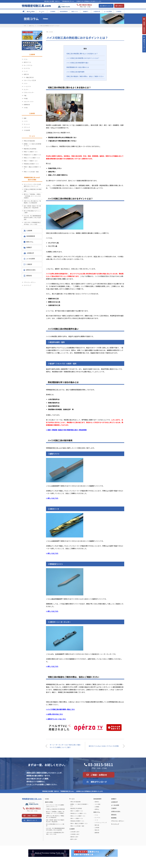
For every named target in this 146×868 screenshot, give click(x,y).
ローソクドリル (28, 65)
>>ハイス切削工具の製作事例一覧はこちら (60, 709)
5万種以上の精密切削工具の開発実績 (33, 190)
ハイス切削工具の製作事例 (75, 72)
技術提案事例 (29, 236)
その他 (26, 108)
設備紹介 (28, 247)
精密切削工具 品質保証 (30, 149)
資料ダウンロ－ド (144, 47)
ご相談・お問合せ (99, 775)
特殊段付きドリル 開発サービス (32, 155)
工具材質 (51, 32)
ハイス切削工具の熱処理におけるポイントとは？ (83, 58)
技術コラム (32, 26)
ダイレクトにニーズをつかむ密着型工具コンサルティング (32, 185)
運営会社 (28, 276)
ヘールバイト (27, 86)
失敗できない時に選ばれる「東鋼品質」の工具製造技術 (32, 202)
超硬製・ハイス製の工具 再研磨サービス (32, 145)
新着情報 (114, 818)
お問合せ (120, 6)
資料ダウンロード (107, 6)
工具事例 (28, 231)
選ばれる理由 (49, 802)
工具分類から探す (75, 832)
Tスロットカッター (29, 92)
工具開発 (97, 807)
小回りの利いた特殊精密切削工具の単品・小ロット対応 (32, 223)
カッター (26, 89)
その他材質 (27, 130)
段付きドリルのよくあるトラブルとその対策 (104, 746)
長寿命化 (97, 802)
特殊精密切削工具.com (36, 6)
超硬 (25, 118)
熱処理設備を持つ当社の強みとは (78, 67)
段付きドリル (27, 62)
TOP (25, 26)
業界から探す (74, 839)
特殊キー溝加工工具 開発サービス (32, 168)
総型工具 (26, 74)
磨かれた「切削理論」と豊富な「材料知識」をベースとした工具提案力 (32, 196)
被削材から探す (74, 837)
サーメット (27, 124)
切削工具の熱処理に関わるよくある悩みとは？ (82, 54)
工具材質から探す (75, 834)
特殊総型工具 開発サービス (31, 164)
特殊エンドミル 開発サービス (32, 158)
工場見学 (28, 264)
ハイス (26, 121)
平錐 (25, 96)
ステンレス (27, 127)
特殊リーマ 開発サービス (31, 161)
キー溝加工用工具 (29, 77)
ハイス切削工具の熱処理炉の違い (78, 63)
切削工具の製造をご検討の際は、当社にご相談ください (85, 76)
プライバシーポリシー (30, 282)
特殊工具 (97, 830)
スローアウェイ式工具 (30, 80)
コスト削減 (97, 804)
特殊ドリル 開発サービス (31, 152)
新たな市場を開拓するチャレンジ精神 (32, 212)
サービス (72, 799)
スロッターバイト (29, 102)
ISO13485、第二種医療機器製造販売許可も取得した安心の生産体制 (32, 218)
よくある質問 (29, 259)
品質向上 (97, 809)
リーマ (26, 71)
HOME (47, 799)
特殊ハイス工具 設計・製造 (31, 172)
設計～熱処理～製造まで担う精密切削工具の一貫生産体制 (32, 207)
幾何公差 (97, 825)
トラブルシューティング (101, 822)
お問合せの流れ (30, 270)
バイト (26, 83)
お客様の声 (29, 253)
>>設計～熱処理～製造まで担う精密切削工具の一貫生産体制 (66, 430)
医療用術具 (27, 105)
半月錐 (26, 99)
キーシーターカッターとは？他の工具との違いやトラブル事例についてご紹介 (65, 746)
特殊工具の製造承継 (29, 141)
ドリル (26, 59)
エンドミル (27, 68)
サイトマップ (27, 285)
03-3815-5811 (101, 765)
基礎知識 (97, 833)
